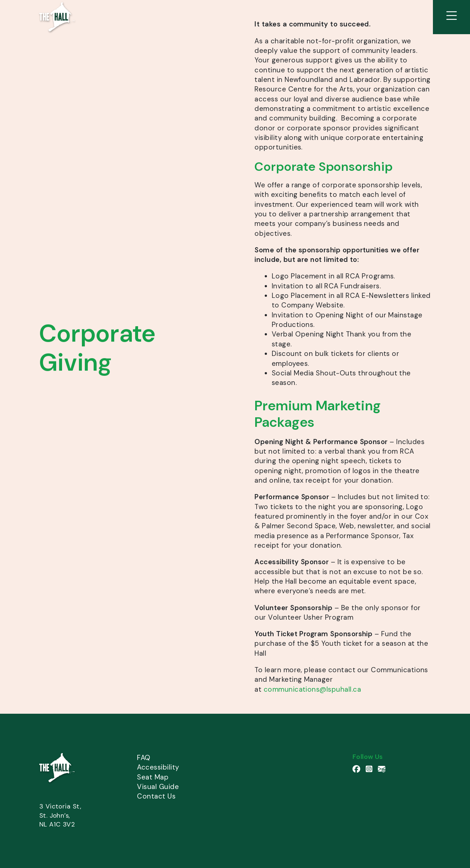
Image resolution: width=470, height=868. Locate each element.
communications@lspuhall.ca (312, 689)
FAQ (144, 758)
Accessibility (158, 767)
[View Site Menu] (451, 17)
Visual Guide (158, 787)
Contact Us (156, 796)
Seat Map (153, 777)
